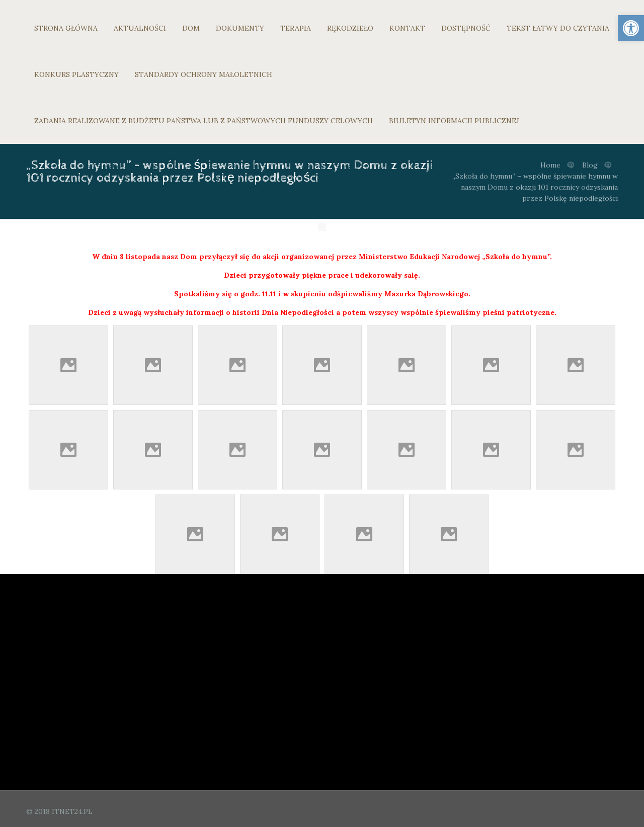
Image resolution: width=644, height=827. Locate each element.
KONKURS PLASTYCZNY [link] (76, 74)
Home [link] (550, 165)
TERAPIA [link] (296, 28)
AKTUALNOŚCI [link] (140, 28)
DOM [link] (191, 28)
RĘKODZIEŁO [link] (350, 28)
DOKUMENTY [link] (240, 28)
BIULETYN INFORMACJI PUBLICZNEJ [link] (454, 121)
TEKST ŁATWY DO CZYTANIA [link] (558, 28)
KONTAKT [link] (407, 28)
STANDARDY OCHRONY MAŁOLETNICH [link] (204, 74)
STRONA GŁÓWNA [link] (66, 28)
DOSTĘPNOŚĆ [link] (466, 28)
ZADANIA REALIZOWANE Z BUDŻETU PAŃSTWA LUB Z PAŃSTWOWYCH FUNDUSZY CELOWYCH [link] (204, 121)
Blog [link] (590, 165)
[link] (631, 28)
